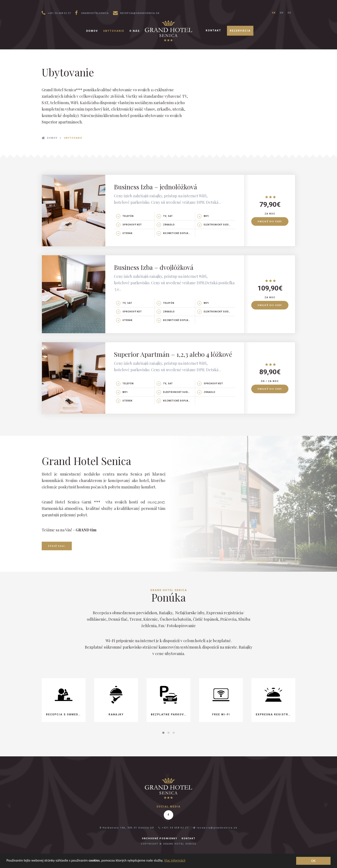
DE (289, 13)
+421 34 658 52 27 (56, 13)
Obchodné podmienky (160, 838)
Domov (92, 31)
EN (282, 13)
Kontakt (213, 30)
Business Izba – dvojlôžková (154, 267)
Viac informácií (180, 861)
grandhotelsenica (92, 13)
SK (274, 13)
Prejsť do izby (270, 222)
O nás (135, 31)
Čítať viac (57, 546)
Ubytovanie (114, 31)
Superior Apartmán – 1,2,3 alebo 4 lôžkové (173, 354)
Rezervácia (240, 31)
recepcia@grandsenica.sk (136, 13)
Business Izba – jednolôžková (155, 187)
